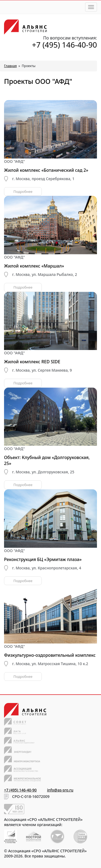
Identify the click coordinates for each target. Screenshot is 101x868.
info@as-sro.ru (60, 790)
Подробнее (23, 192)
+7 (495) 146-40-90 (64, 45)
